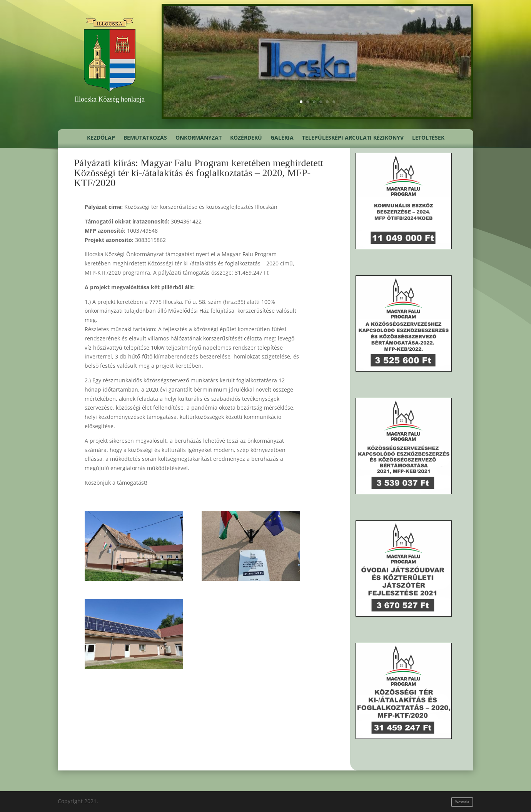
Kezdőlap (101, 138)
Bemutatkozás (145, 138)
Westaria (462, 802)
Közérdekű (246, 138)
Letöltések (428, 138)
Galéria (282, 138)
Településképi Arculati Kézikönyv (353, 138)
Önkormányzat (199, 138)
